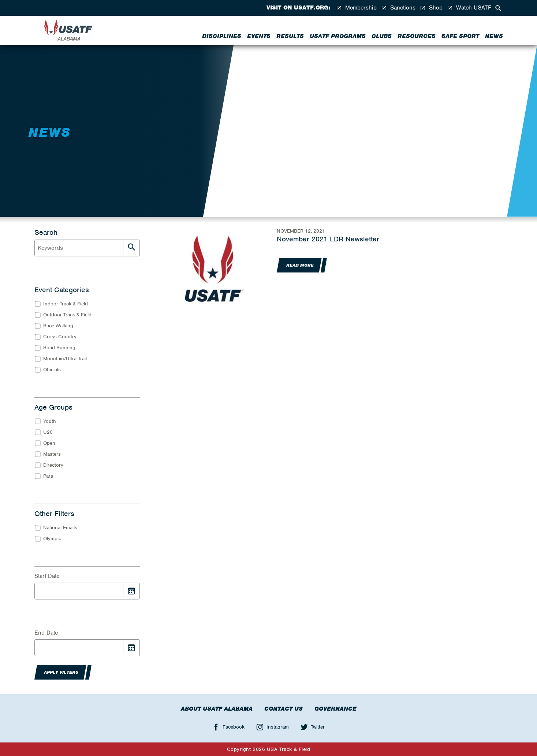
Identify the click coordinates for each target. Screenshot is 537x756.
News (494, 36)
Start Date (47, 576)
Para (48, 476)
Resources (417, 36)
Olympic (52, 539)
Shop (431, 8)
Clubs (382, 36)
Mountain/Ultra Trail (65, 359)
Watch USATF (469, 8)
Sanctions (398, 8)
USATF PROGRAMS (338, 36)
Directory (53, 465)
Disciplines (222, 36)
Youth (50, 421)
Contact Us (284, 709)
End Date (46, 633)
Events (259, 36)
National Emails (60, 528)
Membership (356, 8)
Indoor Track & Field (66, 304)
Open (49, 443)
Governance (335, 709)
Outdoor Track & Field (67, 315)
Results (290, 36)
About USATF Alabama (217, 709)
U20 (48, 432)
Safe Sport (460, 36)
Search (46, 233)
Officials (52, 370)
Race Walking (58, 326)
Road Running (59, 348)
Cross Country (60, 337)
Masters (52, 454)
